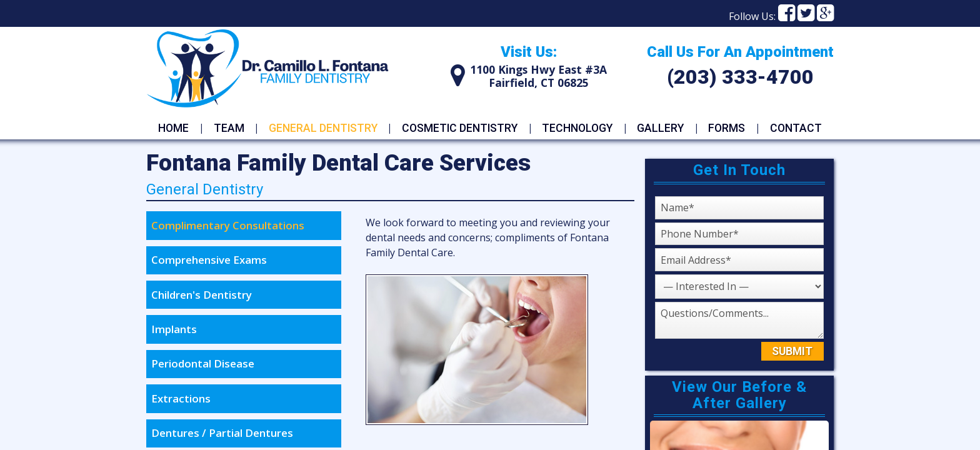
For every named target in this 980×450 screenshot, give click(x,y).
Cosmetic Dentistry (460, 128)
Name (655, 193)
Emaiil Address (655, 248)
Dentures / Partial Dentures (222, 433)
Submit (792, 351)
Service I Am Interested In (655, 274)
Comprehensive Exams (209, 260)
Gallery (660, 128)
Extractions (181, 398)
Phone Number (655, 222)
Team (229, 128)
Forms (727, 128)
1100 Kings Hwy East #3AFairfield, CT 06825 (538, 76)
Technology (577, 128)
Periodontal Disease (203, 363)
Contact (796, 128)
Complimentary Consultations (228, 225)
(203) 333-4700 (740, 77)
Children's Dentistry (202, 295)
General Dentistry (323, 128)
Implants (174, 329)
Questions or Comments (655, 302)
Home (173, 128)
